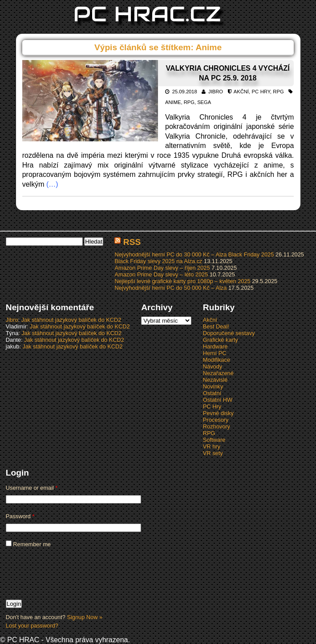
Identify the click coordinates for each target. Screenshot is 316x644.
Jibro (216, 92)
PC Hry (261, 92)
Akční (241, 92)
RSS (132, 242)
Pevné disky (218, 413)
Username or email (32, 488)
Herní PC (215, 353)
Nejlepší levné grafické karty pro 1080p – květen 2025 (182, 281)
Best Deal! (216, 326)
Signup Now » (85, 617)
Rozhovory (217, 426)
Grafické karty (221, 340)
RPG (278, 92)
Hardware (215, 346)
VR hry (212, 446)
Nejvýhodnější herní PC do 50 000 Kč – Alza (170, 288)
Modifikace (217, 360)
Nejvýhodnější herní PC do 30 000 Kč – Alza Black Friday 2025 (194, 254)
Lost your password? (32, 626)
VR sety (213, 453)
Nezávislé (215, 380)
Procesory (216, 420)
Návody (213, 366)
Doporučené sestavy (229, 333)
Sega (204, 102)
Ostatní (212, 393)
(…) (52, 184)
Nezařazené (218, 373)
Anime (173, 102)
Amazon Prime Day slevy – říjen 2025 (162, 268)
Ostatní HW (218, 400)
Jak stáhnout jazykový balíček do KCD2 (71, 320)
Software (214, 440)
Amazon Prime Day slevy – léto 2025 (161, 274)
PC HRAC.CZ (147, 14)
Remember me (28, 544)
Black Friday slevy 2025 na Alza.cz (158, 261)
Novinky (213, 386)
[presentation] (73, 573)
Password (20, 516)
